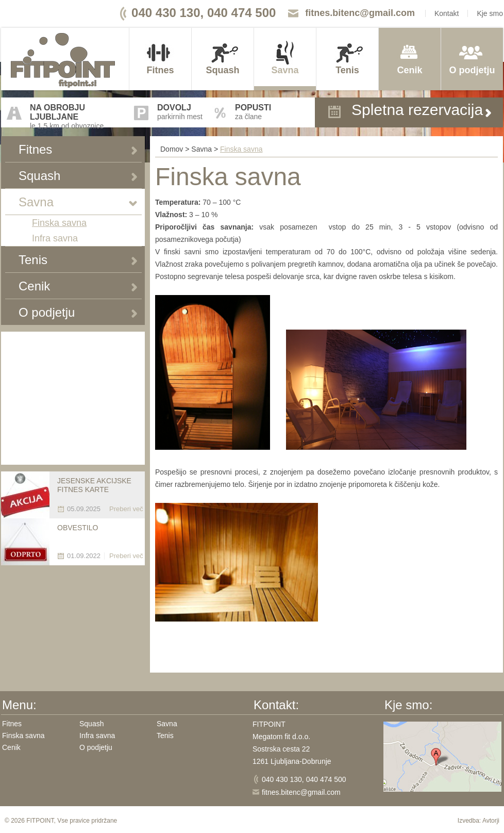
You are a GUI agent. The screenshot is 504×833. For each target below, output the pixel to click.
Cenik (409, 70)
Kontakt (447, 13)
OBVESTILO (78, 528)
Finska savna (59, 223)
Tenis (347, 70)
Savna (285, 70)
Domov (172, 149)
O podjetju (472, 70)
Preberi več (126, 509)
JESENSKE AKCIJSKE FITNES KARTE (94, 485)
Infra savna (55, 238)
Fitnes (160, 70)
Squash (222, 70)
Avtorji (491, 821)
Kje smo (490, 13)
